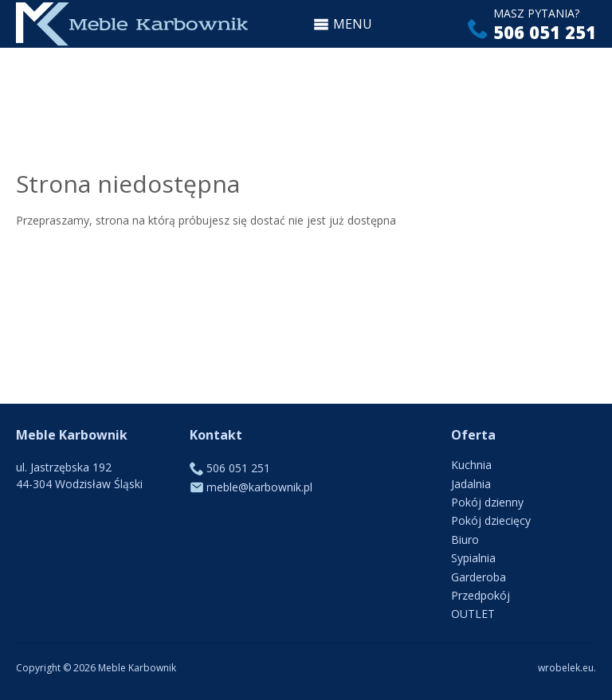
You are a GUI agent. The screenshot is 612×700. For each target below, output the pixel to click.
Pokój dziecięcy (491, 520)
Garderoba (479, 577)
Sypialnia (473, 558)
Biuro (465, 540)
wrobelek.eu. (567, 668)
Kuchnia (471, 465)
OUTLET (473, 614)
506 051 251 (545, 32)
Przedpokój (481, 595)
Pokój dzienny (487, 502)
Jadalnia (471, 484)
